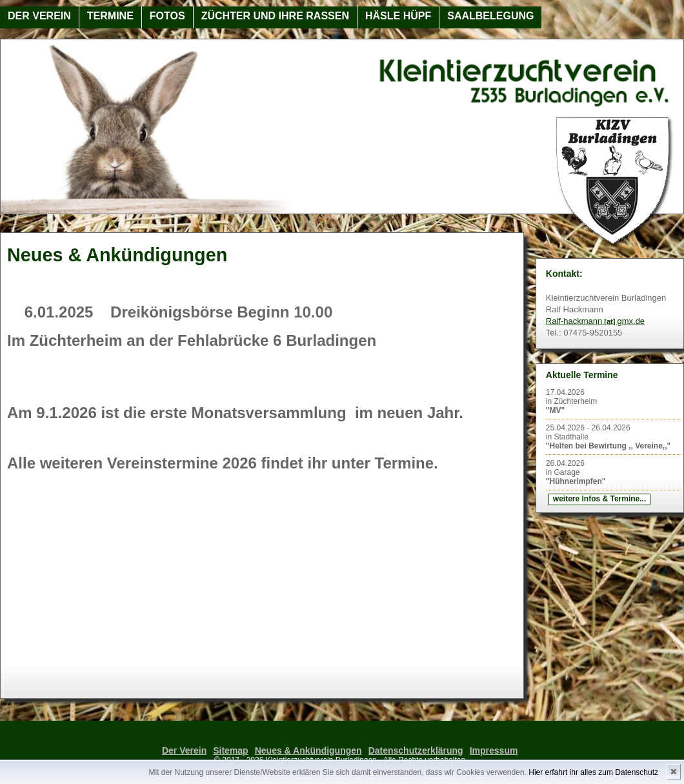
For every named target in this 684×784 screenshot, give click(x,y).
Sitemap (230, 750)
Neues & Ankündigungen (308, 750)
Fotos (167, 16)
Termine (110, 16)
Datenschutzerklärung (416, 750)
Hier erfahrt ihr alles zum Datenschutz (593, 772)
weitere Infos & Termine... (599, 499)
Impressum (494, 750)
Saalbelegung (490, 16)
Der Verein (39, 16)
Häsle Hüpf (398, 16)
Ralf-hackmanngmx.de (595, 321)
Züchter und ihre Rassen (275, 16)
